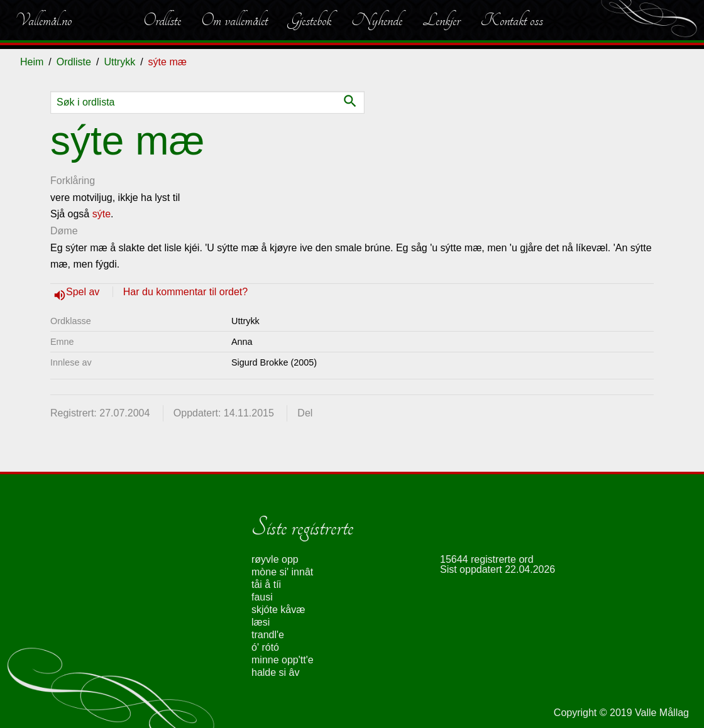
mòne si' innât (282, 572)
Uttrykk (119, 62)
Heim (32, 62)
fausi (262, 597)
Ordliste (162, 20)
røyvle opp (275, 559)
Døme (64, 231)
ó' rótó (265, 647)
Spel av (84, 292)
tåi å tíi (266, 584)
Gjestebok (310, 20)
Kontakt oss (512, 20)
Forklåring (73, 181)
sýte (102, 214)
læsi (261, 622)
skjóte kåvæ (278, 610)
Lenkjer (441, 20)
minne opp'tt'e (283, 660)
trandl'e (268, 635)
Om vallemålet (234, 20)
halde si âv (276, 672)
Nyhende (377, 20)
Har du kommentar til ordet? (185, 292)
